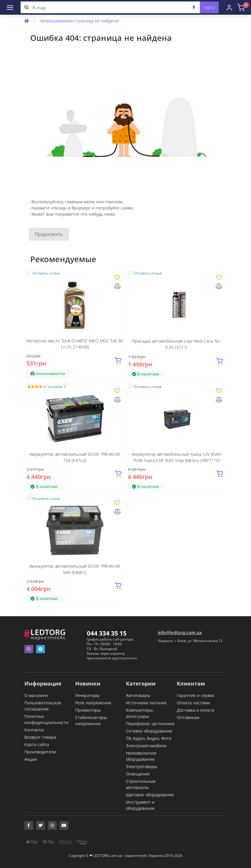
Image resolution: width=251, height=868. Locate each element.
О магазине (36, 695)
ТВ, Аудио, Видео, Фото (149, 738)
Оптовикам (188, 717)
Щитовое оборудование (150, 795)
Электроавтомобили (146, 746)
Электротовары (142, 766)
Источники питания (146, 703)
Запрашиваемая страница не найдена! (80, 21)
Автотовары (138, 695)
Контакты (34, 730)
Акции (31, 759)
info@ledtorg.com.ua (180, 632)
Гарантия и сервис (196, 695)
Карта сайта (37, 744)
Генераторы (87, 695)
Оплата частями (193, 703)
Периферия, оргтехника (150, 724)
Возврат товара (40, 737)
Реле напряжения (93, 703)
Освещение (138, 774)
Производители (40, 752)
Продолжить (49, 234)
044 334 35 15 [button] (107, 633)
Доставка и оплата (196, 710)
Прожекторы (88, 710)
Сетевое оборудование (149, 731)
